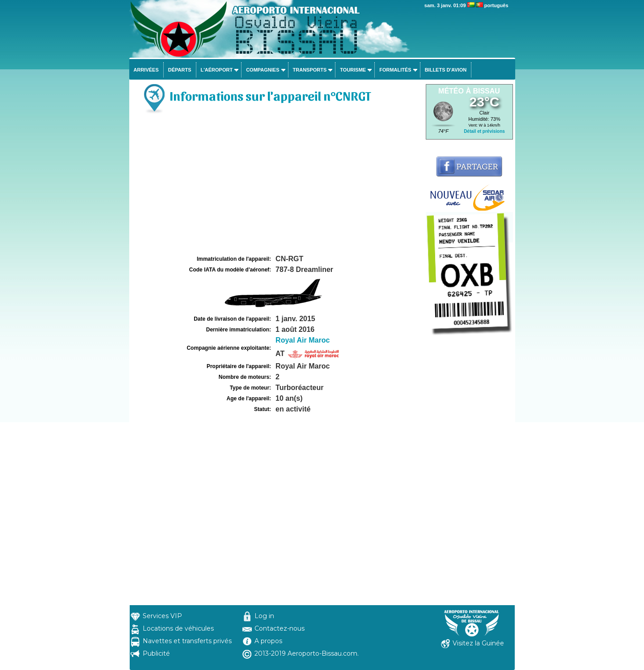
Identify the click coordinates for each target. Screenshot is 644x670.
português (496, 5)
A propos (268, 641)
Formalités (395, 70)
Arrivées (146, 70)
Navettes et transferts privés (187, 641)
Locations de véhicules (178, 628)
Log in (264, 616)
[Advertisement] (276, 186)
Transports (310, 70)
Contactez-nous (280, 628)
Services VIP (162, 616)
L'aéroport (217, 70)
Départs (180, 70)
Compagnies (263, 70)
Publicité (156, 653)
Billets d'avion (446, 70)
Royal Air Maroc (303, 340)
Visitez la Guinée (478, 643)
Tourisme (353, 70)
